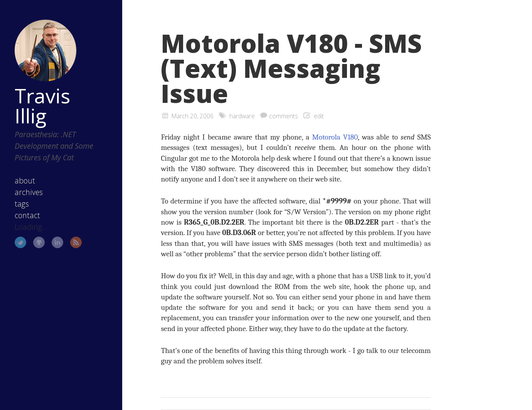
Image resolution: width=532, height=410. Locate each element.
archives (29, 192)
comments (284, 116)
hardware (242, 116)
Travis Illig (42, 106)
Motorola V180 (335, 137)
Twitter (20, 242)
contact (27, 215)
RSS (76, 242)
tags (22, 204)
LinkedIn (57, 242)
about (25, 181)
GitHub (39, 242)
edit (319, 116)
